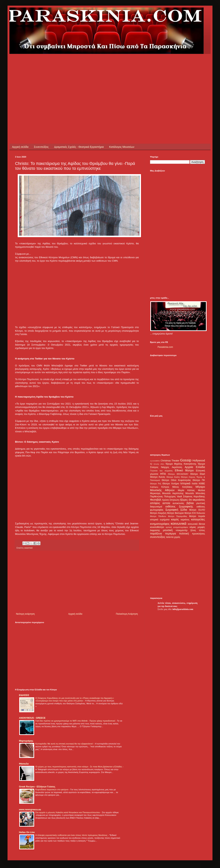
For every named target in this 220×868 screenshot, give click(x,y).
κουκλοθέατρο (157, 527)
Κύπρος (165, 487)
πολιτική (184, 534)
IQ (151, 464)
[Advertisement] (80, 80)
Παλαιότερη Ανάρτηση (127, 614)
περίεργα (171, 534)
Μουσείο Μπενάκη (195, 493)
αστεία (166, 503)
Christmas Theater (170, 461)
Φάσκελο (24, 764)
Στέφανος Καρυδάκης (194, 497)
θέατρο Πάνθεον (158, 516)
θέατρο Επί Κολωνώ (195, 513)
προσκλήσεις (198, 534)
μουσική (168, 530)
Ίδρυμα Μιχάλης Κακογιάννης (181, 464)
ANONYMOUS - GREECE (32, 718)
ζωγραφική (172, 510)
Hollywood (199, 460)
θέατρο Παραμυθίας (178, 516)
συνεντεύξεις (158, 537)
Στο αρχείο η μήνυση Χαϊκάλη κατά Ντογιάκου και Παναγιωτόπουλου (68, 812)
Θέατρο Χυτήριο (171, 484)
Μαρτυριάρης (26, 741)
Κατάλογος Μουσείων (122, 147)
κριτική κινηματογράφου (177, 527)
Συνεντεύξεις (41, 147)
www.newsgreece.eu (30, 810)
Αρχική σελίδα (20, 147)
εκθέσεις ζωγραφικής (179, 506)
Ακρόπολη (177, 467)
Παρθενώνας (157, 497)
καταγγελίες (198, 519)
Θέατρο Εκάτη (173, 477)
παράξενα (156, 534)
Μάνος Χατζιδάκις (182, 487)
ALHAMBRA (155, 461)
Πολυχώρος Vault (173, 497)
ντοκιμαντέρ (182, 530)
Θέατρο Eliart (198, 474)
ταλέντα (170, 537)
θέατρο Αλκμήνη (158, 513)
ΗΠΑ (163, 474)
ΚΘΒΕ (202, 484)
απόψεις (155, 503)
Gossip (186, 460)
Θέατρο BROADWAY (178, 474)
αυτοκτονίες (178, 503)
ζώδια (184, 510)
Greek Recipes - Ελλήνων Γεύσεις (37, 787)
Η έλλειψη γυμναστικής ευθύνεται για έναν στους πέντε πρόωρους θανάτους (72, 835)
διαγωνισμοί (156, 507)
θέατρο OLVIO (197, 510)
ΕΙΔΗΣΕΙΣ (24, 695)
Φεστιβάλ (156, 500)
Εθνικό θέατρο (184, 470)
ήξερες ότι (186, 500)
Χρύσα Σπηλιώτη (171, 500)
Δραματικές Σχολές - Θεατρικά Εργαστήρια (79, 147)
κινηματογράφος (160, 524)
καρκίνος (185, 520)
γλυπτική (201, 503)
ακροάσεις (199, 500)
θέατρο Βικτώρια (175, 513)
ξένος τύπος (198, 530)
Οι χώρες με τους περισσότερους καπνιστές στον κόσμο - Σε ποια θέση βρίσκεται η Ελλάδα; (79, 767)
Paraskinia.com (165, 347)
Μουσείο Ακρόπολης (173, 493)
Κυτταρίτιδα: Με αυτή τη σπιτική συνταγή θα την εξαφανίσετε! (64, 744)
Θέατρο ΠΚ (199, 480)
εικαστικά (28, 548)
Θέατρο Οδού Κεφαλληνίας (176, 480)
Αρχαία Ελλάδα (195, 467)
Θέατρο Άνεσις (158, 477)
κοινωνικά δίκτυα (196, 524)
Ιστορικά (185, 483)
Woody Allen (159, 464)
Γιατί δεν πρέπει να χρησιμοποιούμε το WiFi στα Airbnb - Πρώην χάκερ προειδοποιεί (75, 721)
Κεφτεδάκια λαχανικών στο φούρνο (52, 790)
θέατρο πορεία (197, 516)
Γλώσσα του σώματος (161, 471)
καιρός (175, 519)
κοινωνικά (179, 523)
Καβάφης (154, 487)
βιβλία (190, 503)
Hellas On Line (27, 832)
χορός (177, 537)
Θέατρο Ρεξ (156, 484)
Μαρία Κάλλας (186, 490)
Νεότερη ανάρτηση (25, 614)
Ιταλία (195, 484)
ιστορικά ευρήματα (160, 520)
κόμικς (193, 527)
